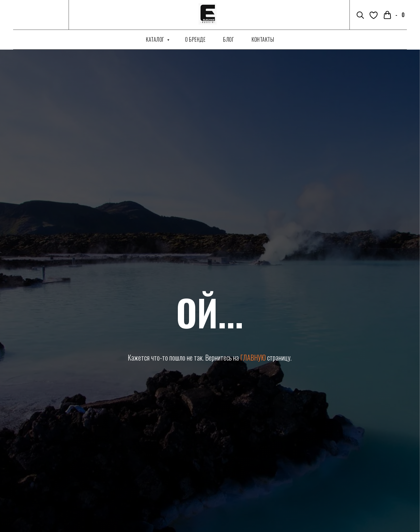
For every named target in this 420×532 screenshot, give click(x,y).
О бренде (195, 39)
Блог (229, 39)
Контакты (263, 39)
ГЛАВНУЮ (253, 357)
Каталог (156, 39)
